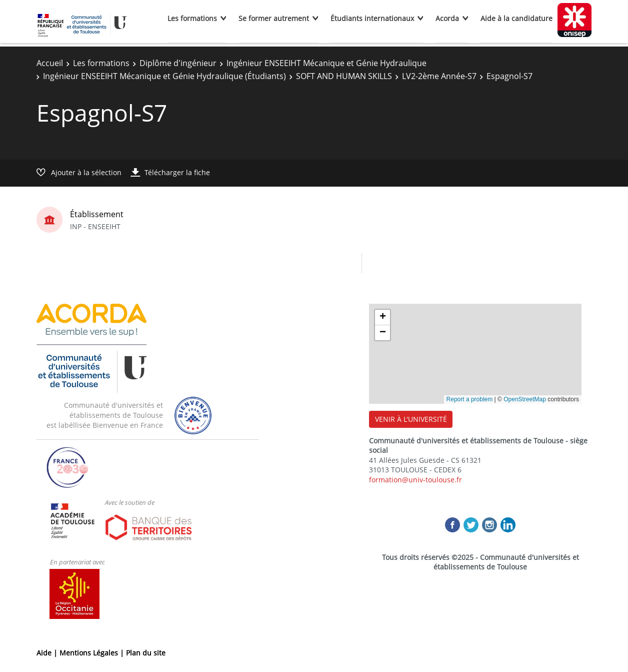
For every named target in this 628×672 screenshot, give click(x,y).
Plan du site (146, 653)
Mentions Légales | (93, 653)
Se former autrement (274, 18)
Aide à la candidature (516, 18)
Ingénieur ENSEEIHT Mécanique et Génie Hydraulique (326, 63)
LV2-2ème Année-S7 (439, 76)
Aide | (48, 653)
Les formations (192, 18)
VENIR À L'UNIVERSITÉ (411, 419)
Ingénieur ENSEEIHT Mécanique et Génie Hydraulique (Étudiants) (164, 76)
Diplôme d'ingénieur (178, 63)
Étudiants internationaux (372, 18)
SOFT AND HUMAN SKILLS (344, 76)
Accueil (50, 63)
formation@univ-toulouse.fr (415, 480)
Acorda (447, 18)
